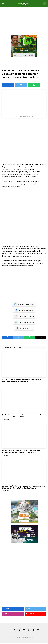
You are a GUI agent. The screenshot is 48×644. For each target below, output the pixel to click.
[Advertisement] (24, 141)
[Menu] (3, 3)
